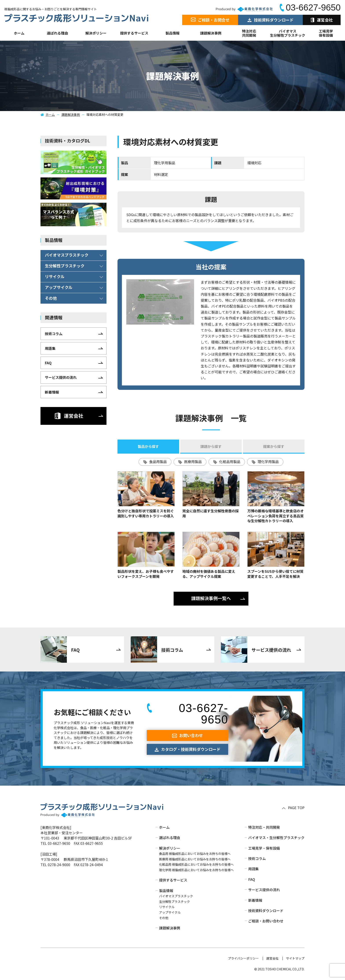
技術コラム (257, 858)
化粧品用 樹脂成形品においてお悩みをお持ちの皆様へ (196, 864)
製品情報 (172, 33)
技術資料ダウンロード (266, 911)
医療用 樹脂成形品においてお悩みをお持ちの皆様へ (195, 859)
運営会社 (272, 958)
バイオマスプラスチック (176, 896)
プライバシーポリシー (243, 958)
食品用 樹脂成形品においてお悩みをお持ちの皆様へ (195, 854)
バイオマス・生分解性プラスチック (276, 838)
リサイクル (167, 907)
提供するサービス (173, 880)
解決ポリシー (170, 848)
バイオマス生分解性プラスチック (288, 33)
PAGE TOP (296, 808)
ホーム (19, 33)
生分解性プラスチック (174, 902)
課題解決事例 (211, 33)
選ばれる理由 (57, 33)
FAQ (252, 879)
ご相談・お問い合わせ (266, 921)
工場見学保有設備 (326, 33)
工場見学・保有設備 (264, 848)
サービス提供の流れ (264, 890)
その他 (164, 918)
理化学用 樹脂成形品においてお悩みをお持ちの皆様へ (196, 870)
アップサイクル (170, 912)
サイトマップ (295, 958)
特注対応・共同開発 (264, 827)
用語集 (253, 869)
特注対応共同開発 (249, 33)
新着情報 (255, 900)
